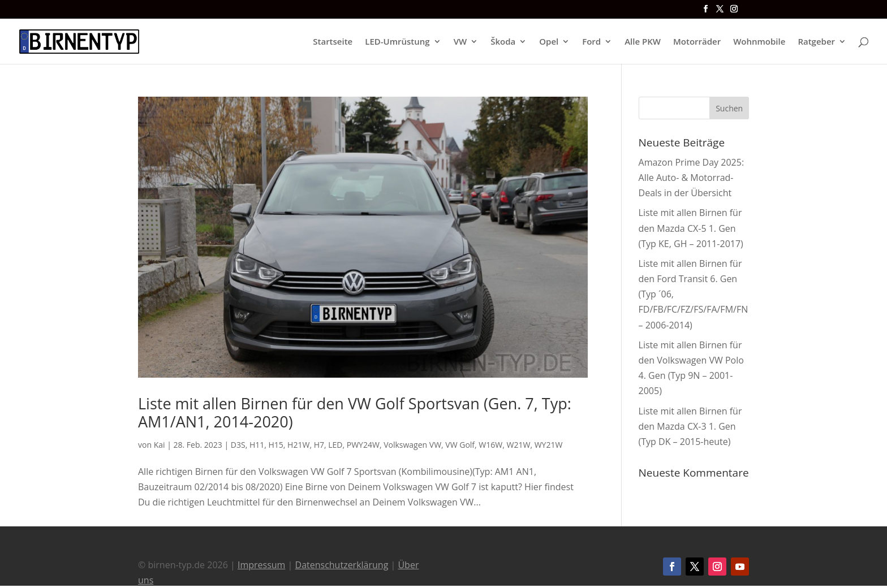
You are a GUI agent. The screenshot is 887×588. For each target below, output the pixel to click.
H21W (298, 445)
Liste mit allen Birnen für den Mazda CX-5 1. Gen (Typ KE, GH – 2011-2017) (691, 228)
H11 (257, 445)
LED (335, 445)
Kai (160, 445)
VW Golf (460, 445)
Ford (591, 42)
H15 (276, 445)
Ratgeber (816, 42)
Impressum (261, 565)
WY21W (549, 445)
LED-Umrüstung (397, 42)
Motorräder (697, 42)
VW (460, 42)
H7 (319, 445)
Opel (549, 42)
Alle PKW (643, 42)
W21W (519, 445)
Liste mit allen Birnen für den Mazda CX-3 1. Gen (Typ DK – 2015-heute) (690, 426)
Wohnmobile (759, 42)
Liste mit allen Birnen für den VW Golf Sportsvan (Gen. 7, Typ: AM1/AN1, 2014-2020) (355, 412)
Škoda (503, 42)
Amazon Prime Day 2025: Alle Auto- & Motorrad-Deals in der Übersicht (692, 178)
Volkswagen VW (412, 445)
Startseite (333, 42)
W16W (490, 445)
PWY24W (363, 445)
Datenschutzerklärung (342, 565)
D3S (238, 445)
